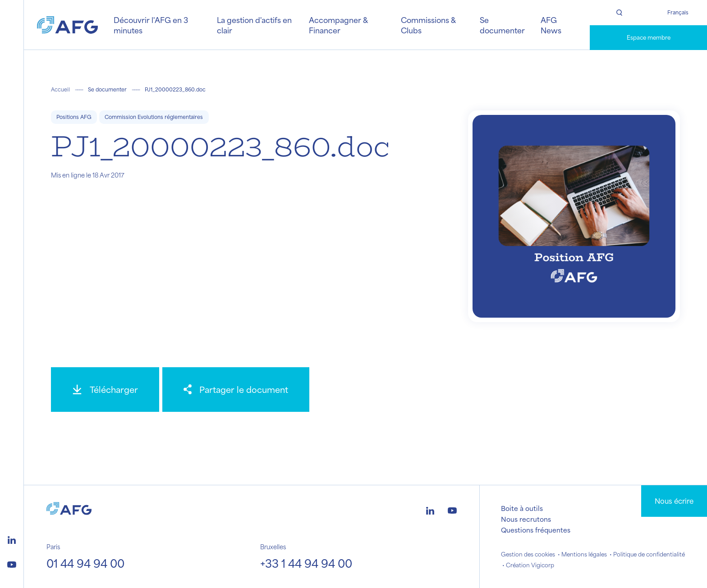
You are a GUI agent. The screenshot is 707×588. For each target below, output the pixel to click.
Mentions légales (584, 554)
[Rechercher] (619, 13)
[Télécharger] (105, 390)
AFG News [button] (551, 25)
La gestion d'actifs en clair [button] (254, 25)
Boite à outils (522, 508)
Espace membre (649, 37)
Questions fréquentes (536, 530)
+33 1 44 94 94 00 (306, 563)
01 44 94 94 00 (85, 563)
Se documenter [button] (502, 25)
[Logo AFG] (67, 25)
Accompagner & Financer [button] (338, 25)
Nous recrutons (526, 519)
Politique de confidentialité (649, 554)
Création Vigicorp (530, 565)
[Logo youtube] (12, 563)
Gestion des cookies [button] (528, 554)
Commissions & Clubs (428, 25)
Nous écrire (674, 501)
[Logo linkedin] (12, 539)
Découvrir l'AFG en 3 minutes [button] (151, 25)
